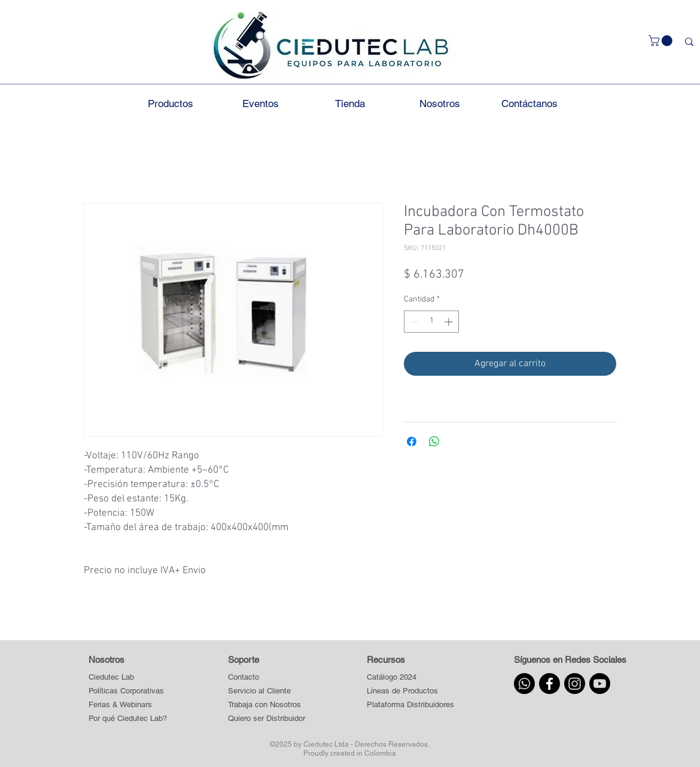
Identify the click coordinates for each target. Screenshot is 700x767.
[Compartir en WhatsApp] (434, 442)
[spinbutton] (431, 322)
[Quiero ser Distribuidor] (267, 719)
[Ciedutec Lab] (111, 678)
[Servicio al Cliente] (267, 691)
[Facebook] (550, 684)
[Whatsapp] (524, 684)
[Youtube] (600, 684)
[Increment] (450, 322)
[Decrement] (413, 322)
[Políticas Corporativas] (126, 691)
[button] (662, 41)
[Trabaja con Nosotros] (267, 705)
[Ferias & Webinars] (120, 705)
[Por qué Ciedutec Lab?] (128, 719)
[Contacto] (267, 678)
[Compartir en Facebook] (412, 442)
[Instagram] (575, 684)
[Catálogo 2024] (410, 678)
